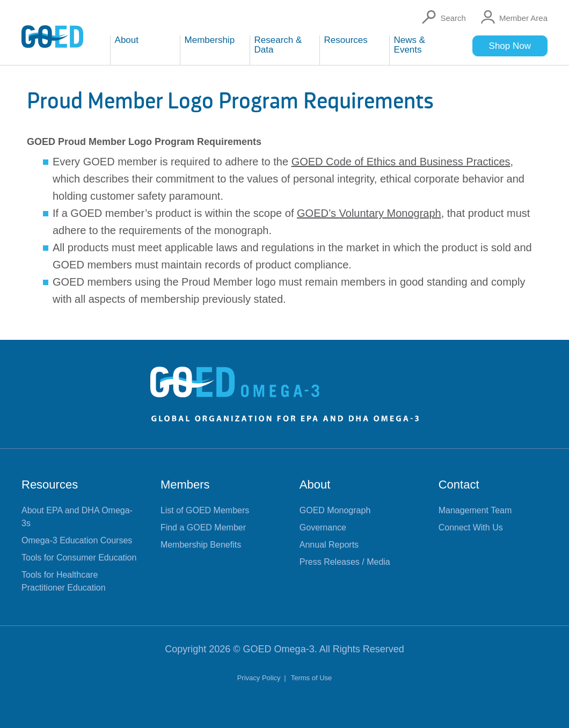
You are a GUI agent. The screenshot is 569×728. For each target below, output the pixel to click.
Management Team (475, 510)
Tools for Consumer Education (79, 558)
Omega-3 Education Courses (77, 540)
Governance (323, 527)
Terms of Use (312, 678)
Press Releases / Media (345, 562)
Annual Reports (329, 545)
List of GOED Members (205, 510)
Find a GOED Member (203, 527)
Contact (459, 485)
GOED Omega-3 (279, 649)
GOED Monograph (335, 510)
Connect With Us (471, 527)
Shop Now (510, 46)
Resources (50, 485)
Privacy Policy (260, 678)
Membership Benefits (201, 545)
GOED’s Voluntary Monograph (369, 213)
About (315, 485)
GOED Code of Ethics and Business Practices (401, 162)
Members (185, 485)
